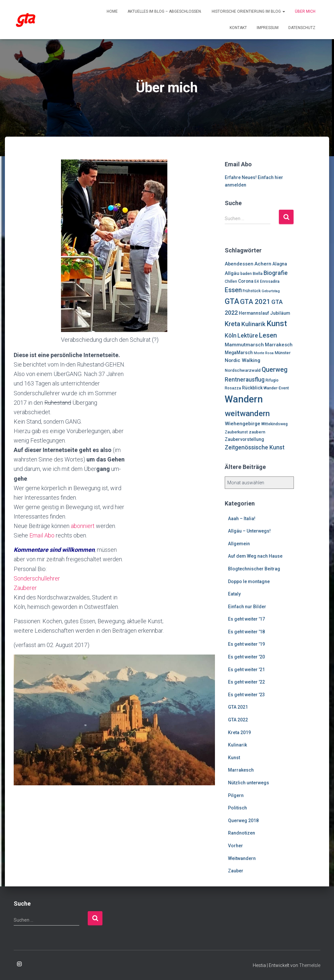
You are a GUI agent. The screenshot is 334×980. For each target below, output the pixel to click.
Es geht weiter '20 (246, 657)
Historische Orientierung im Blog (248, 11)
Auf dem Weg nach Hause (255, 556)
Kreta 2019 (239, 732)
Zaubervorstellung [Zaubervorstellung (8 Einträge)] (244, 439)
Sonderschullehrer (37, 578)
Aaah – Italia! (242, 519)
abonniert (83, 526)
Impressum (268, 28)
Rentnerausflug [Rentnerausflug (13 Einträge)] (245, 380)
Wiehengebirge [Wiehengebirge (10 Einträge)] (243, 424)
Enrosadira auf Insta (19, 964)
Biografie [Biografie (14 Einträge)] (276, 273)
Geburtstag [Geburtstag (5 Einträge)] (271, 291)
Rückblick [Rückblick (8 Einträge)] (252, 388)
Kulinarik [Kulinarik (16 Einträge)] (253, 324)
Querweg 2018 (243, 821)
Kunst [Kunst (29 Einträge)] (277, 324)
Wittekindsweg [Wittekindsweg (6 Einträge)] (274, 424)
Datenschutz (302, 28)
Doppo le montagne (249, 581)
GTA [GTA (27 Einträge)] (232, 301)
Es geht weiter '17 (246, 619)
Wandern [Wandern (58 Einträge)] (244, 399)
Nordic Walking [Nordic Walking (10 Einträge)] (243, 360)
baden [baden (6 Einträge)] (246, 274)
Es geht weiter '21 (246, 670)
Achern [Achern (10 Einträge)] (263, 264)
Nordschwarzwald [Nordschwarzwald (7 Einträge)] (243, 370)
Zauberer (25, 588)
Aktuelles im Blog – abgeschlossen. (165, 11)
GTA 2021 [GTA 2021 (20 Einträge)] (255, 302)
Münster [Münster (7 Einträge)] (283, 353)
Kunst (234, 758)
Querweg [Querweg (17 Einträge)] (275, 370)
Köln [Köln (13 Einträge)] (231, 336)
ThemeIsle (310, 965)
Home (112, 11)
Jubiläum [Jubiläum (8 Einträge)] (280, 313)
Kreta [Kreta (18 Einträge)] (233, 324)
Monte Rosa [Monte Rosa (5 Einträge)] (264, 353)
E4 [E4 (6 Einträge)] (257, 281)
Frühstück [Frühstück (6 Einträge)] (252, 291)
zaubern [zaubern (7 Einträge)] (257, 432)
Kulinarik (237, 745)
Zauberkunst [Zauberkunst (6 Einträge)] (236, 432)
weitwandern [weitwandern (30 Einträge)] (247, 414)
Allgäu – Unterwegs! (249, 531)
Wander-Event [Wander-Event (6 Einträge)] (276, 388)
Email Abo (42, 535)
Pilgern (236, 795)
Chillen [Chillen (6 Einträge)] (231, 281)
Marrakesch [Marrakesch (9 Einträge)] (279, 345)
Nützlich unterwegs (249, 783)
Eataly (234, 594)
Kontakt (238, 28)
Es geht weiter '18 (246, 632)
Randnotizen (242, 833)
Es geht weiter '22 (246, 682)
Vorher (235, 846)
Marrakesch (241, 770)
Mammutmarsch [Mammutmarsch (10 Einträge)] (244, 345)
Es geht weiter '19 (246, 644)
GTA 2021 (238, 707)
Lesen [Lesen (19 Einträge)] (268, 335)
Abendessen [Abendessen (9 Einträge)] (239, 264)
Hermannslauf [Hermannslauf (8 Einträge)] (254, 313)
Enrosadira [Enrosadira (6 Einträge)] (270, 281)
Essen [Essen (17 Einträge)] (233, 290)
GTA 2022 (238, 720)
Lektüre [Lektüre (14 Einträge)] (248, 335)
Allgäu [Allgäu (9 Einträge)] (232, 273)
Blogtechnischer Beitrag (254, 569)
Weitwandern (242, 858)
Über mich (305, 11)
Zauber (236, 871)
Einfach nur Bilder (247, 607)
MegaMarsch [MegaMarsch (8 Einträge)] (239, 353)
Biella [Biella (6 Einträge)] (258, 274)
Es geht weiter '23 (246, 695)
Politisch (237, 808)
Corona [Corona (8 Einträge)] (246, 281)
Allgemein (239, 544)
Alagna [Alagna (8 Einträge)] (280, 264)
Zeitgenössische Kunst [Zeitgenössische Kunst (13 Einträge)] (255, 447)
